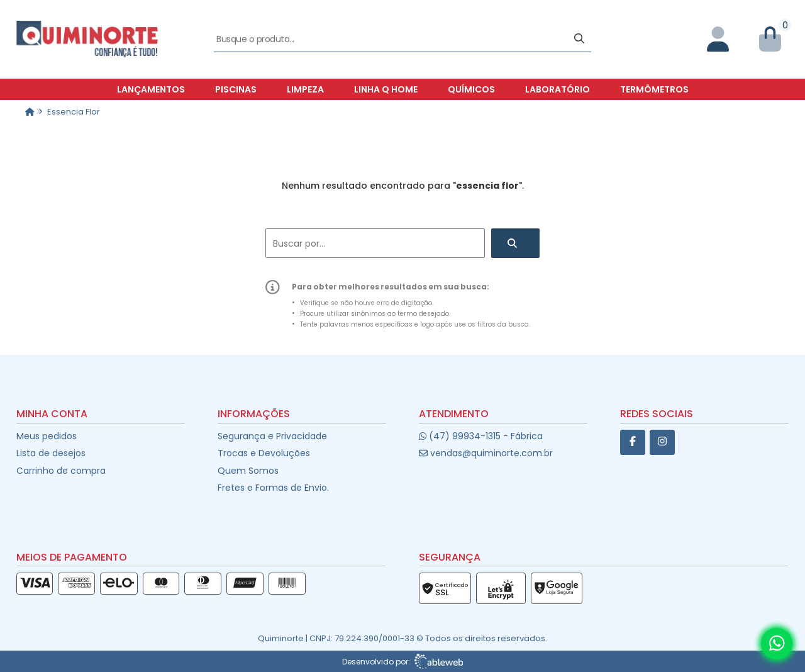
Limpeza (305, 89)
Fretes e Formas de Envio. (273, 488)
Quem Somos (248, 471)
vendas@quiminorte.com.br (486, 453)
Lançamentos (151, 89)
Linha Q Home (386, 89)
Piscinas (236, 89)
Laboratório (558, 89)
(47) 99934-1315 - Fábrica (481, 436)
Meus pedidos (47, 436)
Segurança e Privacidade (272, 436)
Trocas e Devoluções (264, 453)
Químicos (471, 89)
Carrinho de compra (61, 471)
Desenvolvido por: (403, 661)
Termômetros (654, 89)
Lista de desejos (51, 453)
